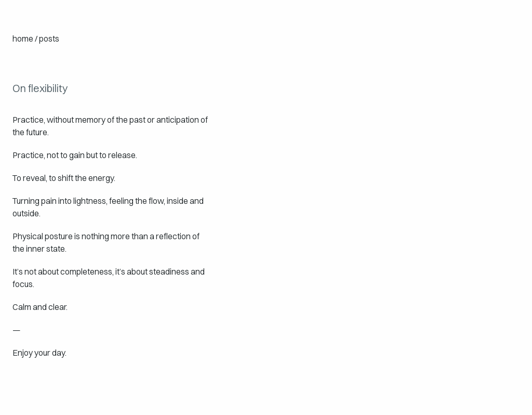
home (23, 38)
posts (49, 38)
